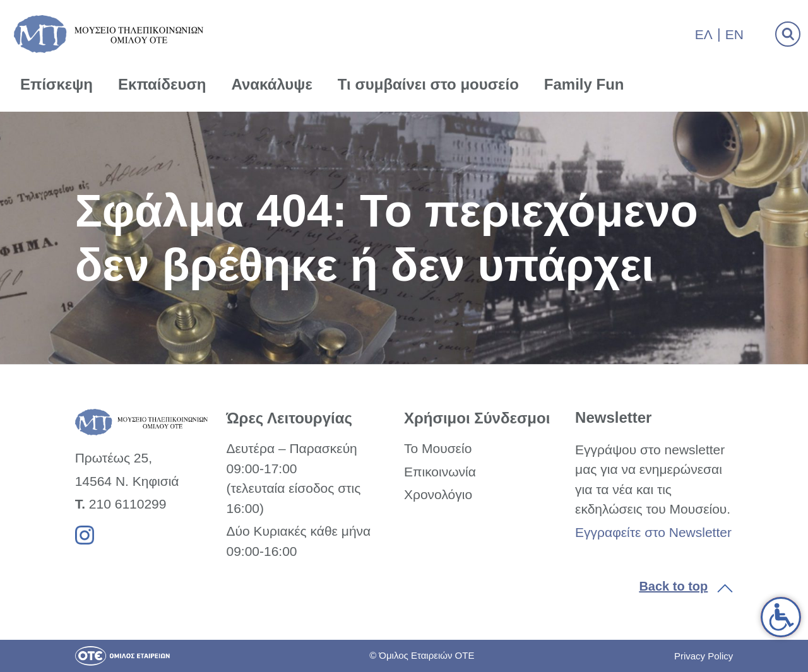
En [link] (734, 34)
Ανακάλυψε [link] (272, 84)
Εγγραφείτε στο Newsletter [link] (653, 532)
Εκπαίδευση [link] (162, 84)
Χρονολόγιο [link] (438, 494)
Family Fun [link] (584, 84)
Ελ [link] (704, 34)
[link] (781, 617)
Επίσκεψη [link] (56, 84)
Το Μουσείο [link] (438, 448)
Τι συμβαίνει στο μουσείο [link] (428, 84)
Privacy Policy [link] (704, 656)
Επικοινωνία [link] (440, 472)
